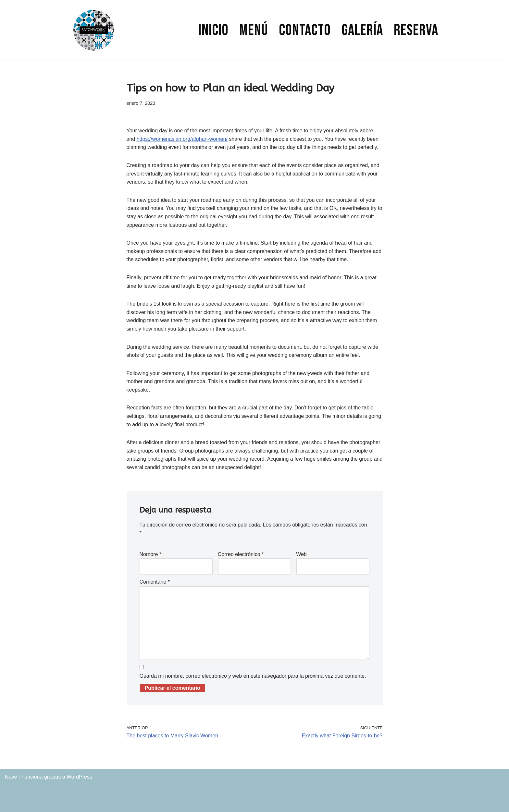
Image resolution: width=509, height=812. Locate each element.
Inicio (213, 30)
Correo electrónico (241, 554)
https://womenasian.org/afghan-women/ (182, 139)
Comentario (155, 582)
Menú (254, 30)
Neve (11, 777)
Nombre (151, 554)
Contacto (305, 30)
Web (301, 554)
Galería (362, 30)
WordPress (79, 777)
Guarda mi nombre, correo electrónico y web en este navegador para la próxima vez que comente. (253, 676)
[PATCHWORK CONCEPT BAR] (94, 30)
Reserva (416, 30)
